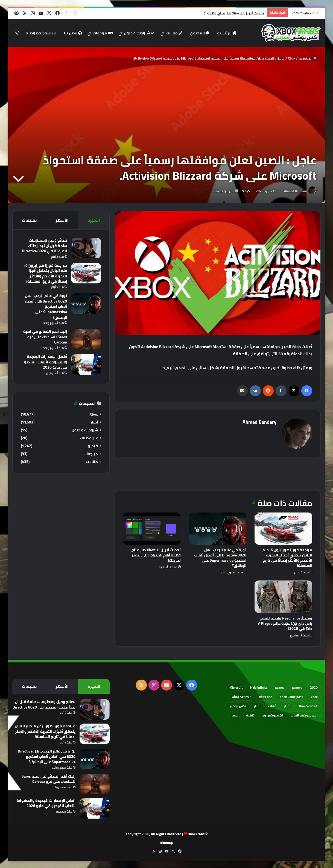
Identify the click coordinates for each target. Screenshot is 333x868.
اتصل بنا (73, 33)
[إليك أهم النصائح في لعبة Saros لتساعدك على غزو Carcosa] (86, 339)
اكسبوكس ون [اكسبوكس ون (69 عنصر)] (272, 715)
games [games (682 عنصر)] (280, 687)
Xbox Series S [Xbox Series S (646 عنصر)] (242, 697)
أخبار (94, 422)
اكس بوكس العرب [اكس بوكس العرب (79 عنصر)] (304, 715)
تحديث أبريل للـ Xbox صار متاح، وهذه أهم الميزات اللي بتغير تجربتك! (156, 555)
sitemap (166, 843)
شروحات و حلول (139, 33)
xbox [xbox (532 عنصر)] (314, 697)
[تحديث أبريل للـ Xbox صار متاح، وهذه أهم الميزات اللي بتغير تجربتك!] (152, 529)
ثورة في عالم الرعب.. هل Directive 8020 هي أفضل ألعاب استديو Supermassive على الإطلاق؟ (220, 558)
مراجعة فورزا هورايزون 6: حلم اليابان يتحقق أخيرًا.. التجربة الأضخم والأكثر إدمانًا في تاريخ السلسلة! (287, 558)
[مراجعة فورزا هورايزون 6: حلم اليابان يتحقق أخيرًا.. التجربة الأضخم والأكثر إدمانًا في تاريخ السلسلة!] (283, 529)
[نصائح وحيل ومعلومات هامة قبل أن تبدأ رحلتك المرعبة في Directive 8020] (86, 248)
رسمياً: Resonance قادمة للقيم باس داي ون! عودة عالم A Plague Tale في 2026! (285, 623)
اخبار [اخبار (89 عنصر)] (257, 706)
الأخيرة (94, 220)
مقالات (174, 33)
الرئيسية (227, 33)
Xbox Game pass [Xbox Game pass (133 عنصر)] (291, 697)
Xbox (292, 58)
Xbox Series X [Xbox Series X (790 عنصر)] (308, 706)
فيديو (93, 446)
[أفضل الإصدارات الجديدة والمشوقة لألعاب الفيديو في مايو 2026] (86, 364)
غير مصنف (89, 438)
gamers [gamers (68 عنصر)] (297, 687)
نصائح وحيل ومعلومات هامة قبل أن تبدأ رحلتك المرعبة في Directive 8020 (44, 246)
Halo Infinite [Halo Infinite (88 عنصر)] (259, 687)
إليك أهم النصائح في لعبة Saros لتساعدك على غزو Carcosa (45, 337)
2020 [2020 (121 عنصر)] (314, 687)
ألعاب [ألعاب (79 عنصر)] (272, 706)
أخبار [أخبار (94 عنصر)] (287, 706)
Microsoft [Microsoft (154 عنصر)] (236, 687)
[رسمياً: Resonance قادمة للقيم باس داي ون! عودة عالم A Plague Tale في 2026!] (283, 597)
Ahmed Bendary (295, 191)
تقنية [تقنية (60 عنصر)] (250, 715)
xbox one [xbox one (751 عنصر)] (266, 697)
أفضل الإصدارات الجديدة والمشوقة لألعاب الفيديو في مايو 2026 (46, 362)
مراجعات (103, 33)
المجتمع (200, 33)
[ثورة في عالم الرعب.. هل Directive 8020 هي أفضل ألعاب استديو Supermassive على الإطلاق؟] (218, 529)
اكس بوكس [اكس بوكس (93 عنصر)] (237, 706)
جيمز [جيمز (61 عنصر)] (235, 715)
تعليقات (29, 220)
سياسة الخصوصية (41, 33)
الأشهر (62, 220)
